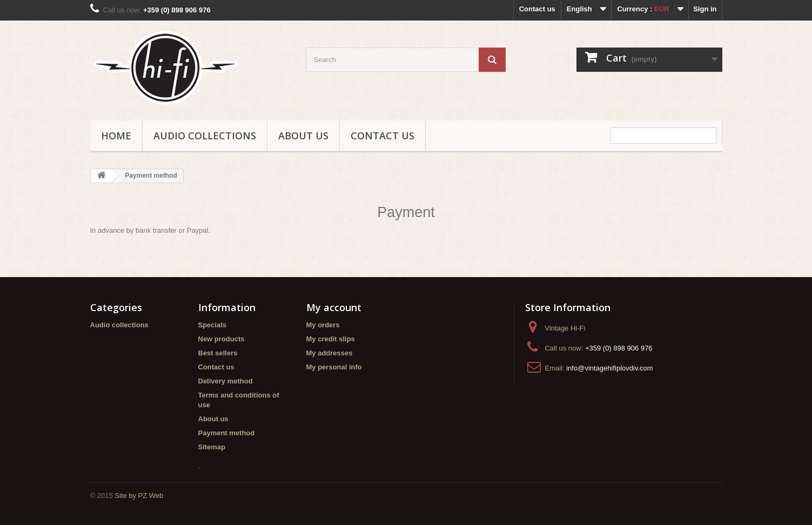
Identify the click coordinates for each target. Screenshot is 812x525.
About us (303, 136)
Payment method (227, 433)
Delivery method (226, 381)
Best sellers (218, 353)
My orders (323, 325)
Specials (213, 325)
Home (116, 136)
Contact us (537, 9)
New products (222, 339)
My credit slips (331, 339)
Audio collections (205, 136)
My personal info (334, 367)
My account (334, 307)
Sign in (705, 9)
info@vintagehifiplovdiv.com (609, 368)
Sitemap (212, 447)
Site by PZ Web (139, 496)
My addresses (330, 353)
